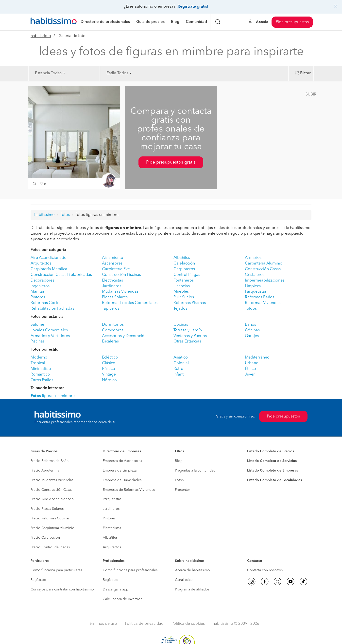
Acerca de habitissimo (192, 570)
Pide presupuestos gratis (171, 162)
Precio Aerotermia (45, 471)
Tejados (180, 309)
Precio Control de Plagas (50, 547)
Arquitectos (41, 264)
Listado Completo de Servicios (272, 461)
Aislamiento (113, 258)
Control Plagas (187, 275)
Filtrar (305, 73)
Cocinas (181, 325)
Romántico (40, 375)
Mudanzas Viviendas (120, 292)
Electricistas (112, 281)
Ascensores (112, 264)
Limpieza (253, 286)
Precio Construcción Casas (51, 490)
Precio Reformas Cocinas (50, 518)
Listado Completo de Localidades (274, 480)
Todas (58, 73)
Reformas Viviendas (263, 303)
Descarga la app (116, 589)
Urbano (252, 363)
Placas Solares (115, 297)
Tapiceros (111, 309)
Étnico (250, 369)
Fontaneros (184, 281)
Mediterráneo (257, 358)
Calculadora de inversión (123, 599)
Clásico (109, 363)
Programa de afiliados (192, 589)
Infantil (180, 375)
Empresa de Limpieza (120, 471)
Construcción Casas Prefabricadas (61, 275)
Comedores (113, 330)
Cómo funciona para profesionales (130, 570)
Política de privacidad (144, 624)
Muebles (181, 292)
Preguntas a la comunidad (195, 471)
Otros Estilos (42, 380)
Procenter (182, 490)
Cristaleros (255, 275)
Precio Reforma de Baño (50, 461)
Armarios (253, 258)
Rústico (109, 369)
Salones (38, 325)
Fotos (179, 480)
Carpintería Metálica (49, 269)
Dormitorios (113, 325)
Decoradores (42, 281)
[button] (35, 184)
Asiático (181, 358)
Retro (178, 369)
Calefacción (184, 264)
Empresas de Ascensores (122, 461)
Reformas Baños (260, 297)
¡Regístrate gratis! (192, 7)
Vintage (109, 375)
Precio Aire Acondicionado (52, 499)
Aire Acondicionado (49, 258)
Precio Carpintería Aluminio (52, 528)
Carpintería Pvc (116, 269)
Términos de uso (102, 624)
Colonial (181, 363)
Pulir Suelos (184, 297)
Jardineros (112, 286)
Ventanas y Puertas (190, 336)
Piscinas (38, 341)
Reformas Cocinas (47, 303)
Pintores (38, 297)
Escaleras (110, 341)
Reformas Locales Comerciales (130, 303)
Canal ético (184, 580)
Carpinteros (184, 269)
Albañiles (182, 258)
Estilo (111, 73)
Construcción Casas (263, 269)
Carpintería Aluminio (264, 264)
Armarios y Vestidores (50, 336)
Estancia (43, 73)
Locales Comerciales (49, 330)
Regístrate (38, 580)
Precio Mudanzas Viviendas (52, 480)
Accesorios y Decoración (124, 336)
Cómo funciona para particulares (56, 570)
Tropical (38, 363)
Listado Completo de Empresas (273, 471)
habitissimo (41, 36)
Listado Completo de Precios (271, 451)
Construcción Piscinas (121, 275)
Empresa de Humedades (122, 480)
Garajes (252, 336)
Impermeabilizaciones (265, 281)
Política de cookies (188, 624)
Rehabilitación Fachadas (52, 309)
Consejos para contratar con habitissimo (62, 589)
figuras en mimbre (53, 396)
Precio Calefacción (45, 538)
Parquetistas (256, 292)
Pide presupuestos (292, 22)
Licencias (182, 286)
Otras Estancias (187, 341)
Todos (124, 73)
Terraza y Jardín (188, 330)
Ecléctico (110, 358)
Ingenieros (40, 286)
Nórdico (109, 380)
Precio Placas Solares (47, 509)
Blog (179, 461)
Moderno (39, 358)
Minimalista (41, 369)
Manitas (38, 292)
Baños (250, 325)
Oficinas (252, 330)
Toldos (251, 309)
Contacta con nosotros (265, 570)
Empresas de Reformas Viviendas (129, 490)
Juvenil (251, 375)
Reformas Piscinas (190, 303)
